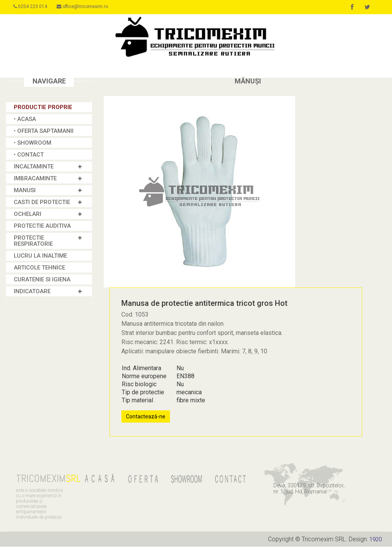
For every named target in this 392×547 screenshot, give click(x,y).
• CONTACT (29, 155)
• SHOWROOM (33, 143)
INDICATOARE (32, 292)
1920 (375, 540)
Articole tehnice (39, 268)
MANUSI (25, 191)
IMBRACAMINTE (35, 179)
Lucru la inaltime (40, 256)
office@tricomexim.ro (88, 7)
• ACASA (25, 119)
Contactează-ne (146, 417)
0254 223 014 (33, 7)
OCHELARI (28, 214)
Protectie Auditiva (42, 226)
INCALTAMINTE (34, 167)
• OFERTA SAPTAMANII (44, 131)
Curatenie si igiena (42, 280)
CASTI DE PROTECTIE (42, 202)
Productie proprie (43, 108)
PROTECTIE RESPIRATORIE (33, 241)
